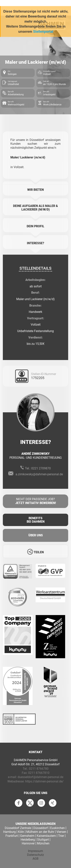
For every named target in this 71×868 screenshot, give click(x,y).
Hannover (28, 843)
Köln (21, 832)
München (43, 843)
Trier (61, 836)
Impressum (35, 851)
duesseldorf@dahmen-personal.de (40, 777)
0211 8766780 (39, 769)
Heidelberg (28, 840)
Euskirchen (57, 828)
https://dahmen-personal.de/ (44, 781)
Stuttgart (43, 840)
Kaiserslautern (46, 836)
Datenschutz (35, 855)
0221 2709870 (41, 468)
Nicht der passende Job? (35, 501)
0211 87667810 (39, 773)
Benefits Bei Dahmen (36, 520)
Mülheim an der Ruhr (40, 832)
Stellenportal (43, 32)
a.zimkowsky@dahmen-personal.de (39, 474)
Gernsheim (27, 836)
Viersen (61, 832)
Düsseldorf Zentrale (18, 828)
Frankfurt (12, 836)
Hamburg (9, 832)
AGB (35, 859)
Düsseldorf (41, 828)
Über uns (36, 535)
